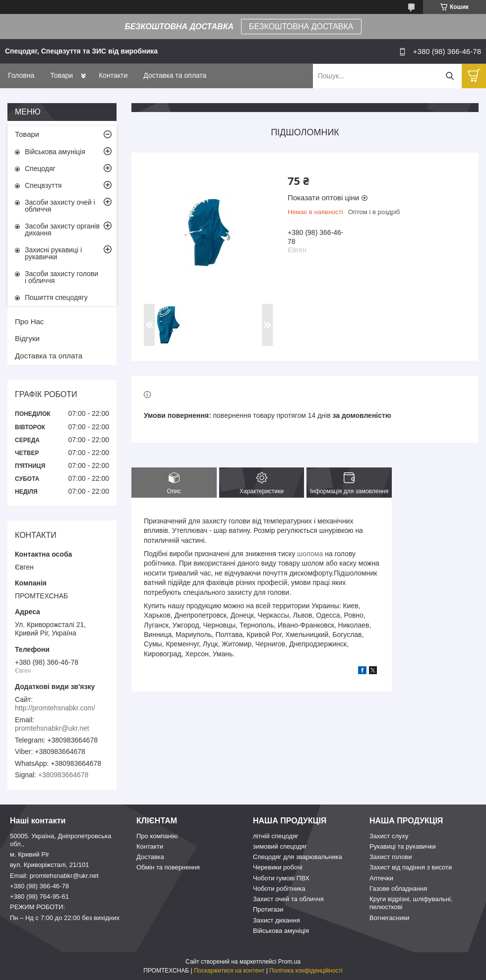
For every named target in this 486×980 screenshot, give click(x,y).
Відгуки (27, 338)
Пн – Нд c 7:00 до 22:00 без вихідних (65, 918)
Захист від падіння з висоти (411, 867)
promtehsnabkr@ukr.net (52, 728)
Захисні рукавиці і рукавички (53, 253)
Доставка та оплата (175, 75)
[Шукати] (450, 76)
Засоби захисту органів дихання (62, 230)
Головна (21, 75)
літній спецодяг (276, 836)
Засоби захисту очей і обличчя (60, 206)
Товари (61, 75)
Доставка (150, 857)
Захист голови (391, 857)
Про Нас (29, 321)
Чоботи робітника (279, 889)
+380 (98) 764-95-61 (39, 896)
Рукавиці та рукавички (403, 846)
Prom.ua (289, 962)
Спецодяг (40, 169)
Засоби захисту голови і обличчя (61, 277)
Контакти (113, 75)
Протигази (268, 909)
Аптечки (381, 878)
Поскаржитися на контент (229, 971)
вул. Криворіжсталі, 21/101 (50, 865)
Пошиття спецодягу (56, 297)
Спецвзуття (43, 185)
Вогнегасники (390, 918)
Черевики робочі (278, 867)
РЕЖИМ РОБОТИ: (37, 907)
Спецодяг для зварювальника (298, 857)
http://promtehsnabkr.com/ (55, 708)
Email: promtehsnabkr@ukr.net (54, 876)
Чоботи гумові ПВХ (281, 878)
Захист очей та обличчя (288, 899)
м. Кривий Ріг (30, 854)
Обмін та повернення (168, 867)
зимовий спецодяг (280, 846)
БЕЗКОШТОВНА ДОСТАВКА (301, 27)
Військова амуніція (55, 152)
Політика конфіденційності (306, 971)
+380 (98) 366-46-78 (39, 886)
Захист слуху (389, 836)
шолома (310, 554)
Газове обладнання (398, 889)
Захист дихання (276, 920)
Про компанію (157, 836)
